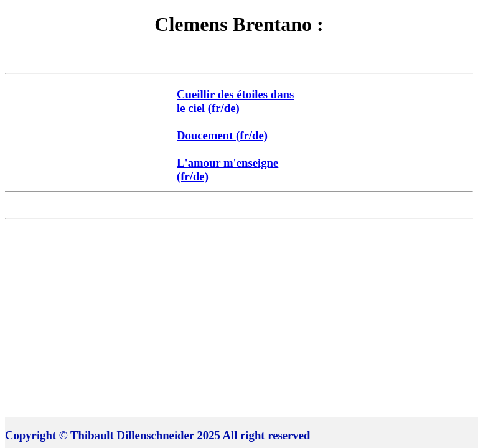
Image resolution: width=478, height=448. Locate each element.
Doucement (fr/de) (222, 135)
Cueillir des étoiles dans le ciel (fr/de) (235, 101)
